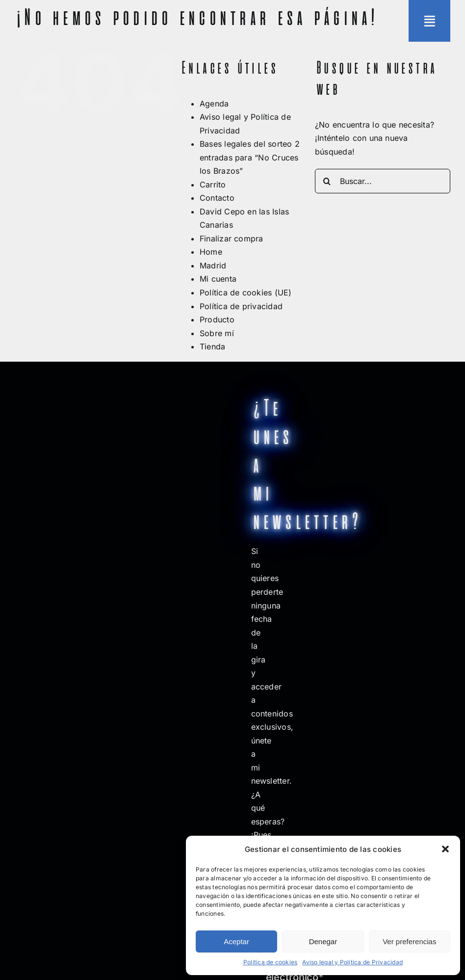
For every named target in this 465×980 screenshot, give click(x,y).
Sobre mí (217, 333)
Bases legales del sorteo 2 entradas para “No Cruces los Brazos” (250, 157)
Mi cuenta (218, 279)
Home (211, 252)
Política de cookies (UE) (246, 292)
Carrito (213, 185)
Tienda (212, 346)
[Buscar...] (383, 181)
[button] (445, 849)
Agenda (214, 104)
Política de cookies (271, 962)
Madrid (213, 265)
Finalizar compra (232, 238)
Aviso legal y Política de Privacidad (352, 962)
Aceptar (236, 941)
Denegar (323, 941)
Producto (217, 319)
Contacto (217, 198)
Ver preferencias (409, 941)
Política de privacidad (241, 306)
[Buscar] (327, 181)
